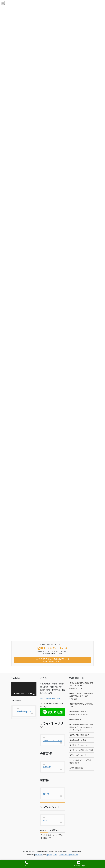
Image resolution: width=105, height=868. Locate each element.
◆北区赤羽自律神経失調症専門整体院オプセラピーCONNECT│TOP (81, 686)
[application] (24, 689)
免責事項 (47, 767)
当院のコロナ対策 (76, 768)
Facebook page (24, 711)
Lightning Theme (52, 855)
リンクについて (50, 820)
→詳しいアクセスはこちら (50, 698)
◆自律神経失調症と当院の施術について (81, 705)
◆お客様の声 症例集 (78, 740)
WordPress (39, 855)
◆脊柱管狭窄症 (75, 719)
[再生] (15, 694)
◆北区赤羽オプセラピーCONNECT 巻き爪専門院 (79, 713)
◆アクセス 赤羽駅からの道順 (81, 750)
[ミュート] (31, 694)
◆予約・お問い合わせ (78, 755)
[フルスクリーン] (34, 694)
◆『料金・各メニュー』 (79, 745)
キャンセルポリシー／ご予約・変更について (53, 836)
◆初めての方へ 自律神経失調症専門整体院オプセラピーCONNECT (81, 696)
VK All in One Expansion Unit (68, 855)
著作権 (46, 794)
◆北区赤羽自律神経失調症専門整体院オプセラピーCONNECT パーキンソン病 (81, 727)
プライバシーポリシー (53, 741)
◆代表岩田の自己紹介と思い (80, 735)
